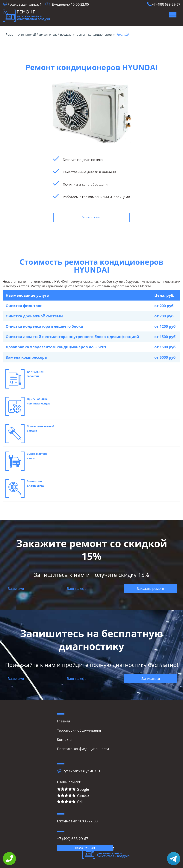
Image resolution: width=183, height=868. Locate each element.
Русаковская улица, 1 (25, 4)
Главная (63, 721)
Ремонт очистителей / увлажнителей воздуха (39, 35)
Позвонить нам (85, 848)
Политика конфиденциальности (83, 749)
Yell (70, 802)
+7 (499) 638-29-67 (166, 4)
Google (73, 789)
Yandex (73, 796)
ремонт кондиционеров (94, 35)
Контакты (65, 739)
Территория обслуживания (79, 730)
